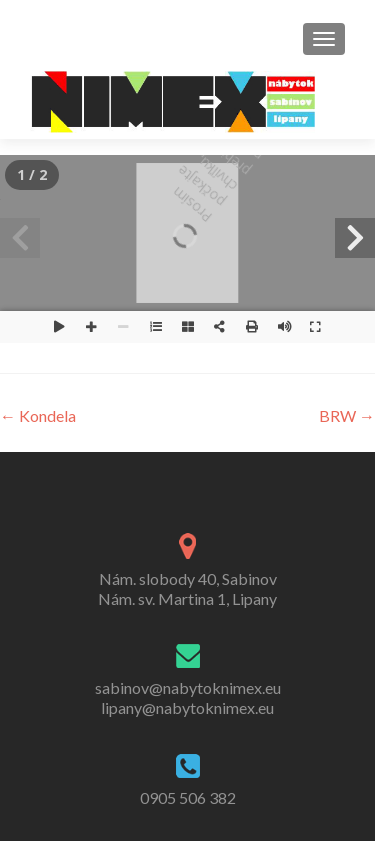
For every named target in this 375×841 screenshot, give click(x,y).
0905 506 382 (188, 797)
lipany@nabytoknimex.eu (187, 707)
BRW (347, 415)
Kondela (38, 415)
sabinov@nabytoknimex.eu (188, 687)
